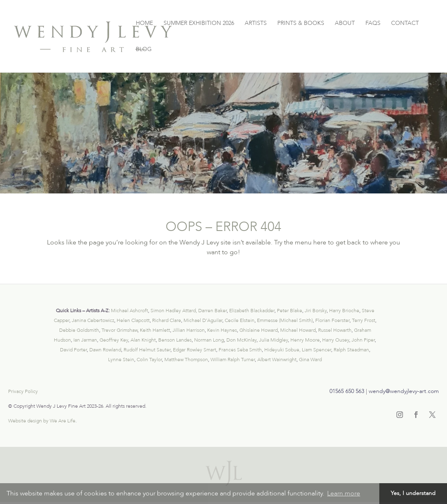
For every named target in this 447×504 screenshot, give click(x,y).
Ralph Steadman (351, 350)
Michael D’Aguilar (203, 320)
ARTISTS (256, 24)
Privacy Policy (23, 391)
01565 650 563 (347, 391)
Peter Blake (290, 311)
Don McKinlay (241, 340)
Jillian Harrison (189, 330)
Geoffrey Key (114, 340)
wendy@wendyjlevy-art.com (404, 391)
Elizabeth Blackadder (252, 311)
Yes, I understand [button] (413, 493)
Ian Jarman (85, 340)
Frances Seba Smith (240, 350)
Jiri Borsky (316, 311)
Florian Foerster (332, 320)
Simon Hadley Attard (173, 311)
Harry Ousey (336, 340)
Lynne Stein (121, 360)
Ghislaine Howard (259, 330)
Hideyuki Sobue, (282, 350)
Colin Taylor (149, 360)
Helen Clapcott (133, 320)
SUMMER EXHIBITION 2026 (199, 24)
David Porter (73, 350)
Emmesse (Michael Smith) (285, 320)
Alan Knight (143, 340)
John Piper (363, 340)
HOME (144, 24)
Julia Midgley (273, 340)
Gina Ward (310, 360)
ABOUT (345, 24)
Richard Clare (167, 320)
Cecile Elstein (240, 320)
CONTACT (405, 24)
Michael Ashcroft (129, 311)
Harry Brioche (344, 311)
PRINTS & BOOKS (301, 24)
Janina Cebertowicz (93, 320)
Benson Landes (175, 340)
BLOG (144, 50)
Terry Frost (364, 320)
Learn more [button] (344, 493)
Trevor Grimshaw (119, 330)
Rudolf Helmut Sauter (147, 350)
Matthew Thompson (186, 360)
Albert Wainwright (277, 360)
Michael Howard (298, 330)
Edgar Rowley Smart (195, 350)
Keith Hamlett (155, 330)
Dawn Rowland (105, 350)
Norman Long (209, 340)
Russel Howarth (335, 330)
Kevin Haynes (222, 330)
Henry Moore (305, 340)
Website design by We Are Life (42, 421)
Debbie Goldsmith (79, 330)
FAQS (373, 24)
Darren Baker (212, 311)
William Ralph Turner (233, 360)
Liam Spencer (316, 350)
